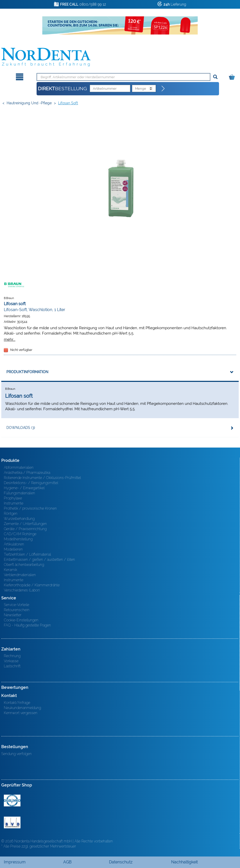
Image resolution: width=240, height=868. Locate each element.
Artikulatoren (14, 544)
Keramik (10, 570)
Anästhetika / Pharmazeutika (27, 473)
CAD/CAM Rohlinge (20, 534)
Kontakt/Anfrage (17, 703)
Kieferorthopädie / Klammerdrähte (32, 585)
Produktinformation (27, 372)
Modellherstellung (18, 539)
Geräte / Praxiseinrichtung (25, 529)
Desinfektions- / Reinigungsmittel (31, 483)
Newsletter (13, 615)
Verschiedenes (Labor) (22, 590)
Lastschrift (12, 666)
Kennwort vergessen (21, 713)
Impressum (15, 862)
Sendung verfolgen (17, 754)
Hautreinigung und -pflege (29, 103)
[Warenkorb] (232, 76)
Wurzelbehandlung (19, 519)
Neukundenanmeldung (22, 708)
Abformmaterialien (19, 467)
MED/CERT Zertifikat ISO (12, 801)
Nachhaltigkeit (184, 862)
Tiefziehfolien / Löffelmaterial (27, 554)
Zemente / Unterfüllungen (25, 524)
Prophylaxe (13, 498)
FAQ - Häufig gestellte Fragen (27, 625)
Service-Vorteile (17, 605)
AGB (67, 862)
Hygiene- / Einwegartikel (24, 488)
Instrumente (14, 503)
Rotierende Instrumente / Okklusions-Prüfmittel (42, 478)
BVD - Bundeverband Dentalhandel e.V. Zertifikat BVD (12, 823)
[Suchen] (215, 77)
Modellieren (13, 549)
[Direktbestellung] (163, 89)
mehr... (10, 339)
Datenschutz (121, 862)
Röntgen (11, 513)
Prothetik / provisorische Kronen (30, 508)
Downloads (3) (21, 428)
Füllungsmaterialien (19, 493)
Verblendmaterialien (20, 575)
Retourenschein (17, 610)
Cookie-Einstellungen (21, 620)
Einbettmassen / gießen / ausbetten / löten (39, 559)
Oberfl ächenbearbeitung (24, 565)
